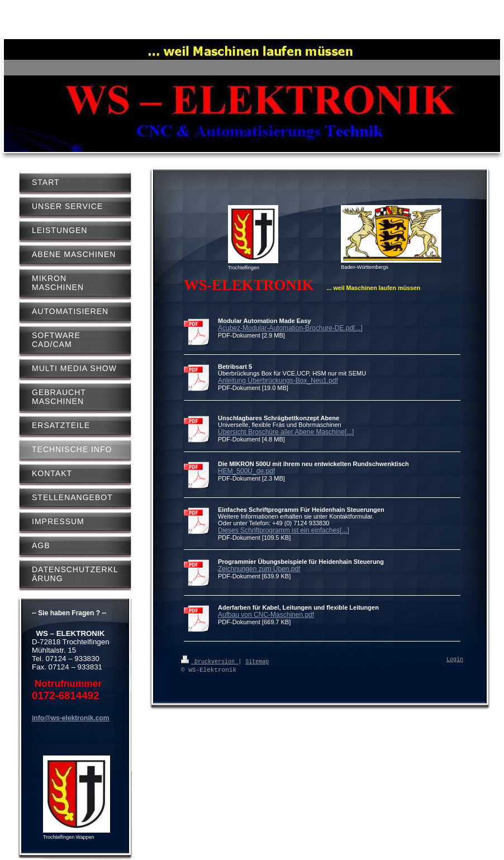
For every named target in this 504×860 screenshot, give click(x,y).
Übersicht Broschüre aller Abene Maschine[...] (286, 432)
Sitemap (257, 661)
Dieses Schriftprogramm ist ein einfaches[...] (284, 530)
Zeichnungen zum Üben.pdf (259, 569)
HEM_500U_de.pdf (246, 471)
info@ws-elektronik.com (70, 718)
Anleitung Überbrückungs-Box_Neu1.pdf (278, 381)
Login (455, 660)
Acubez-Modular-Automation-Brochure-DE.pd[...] (290, 328)
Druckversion (210, 661)
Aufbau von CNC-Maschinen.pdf (266, 615)
